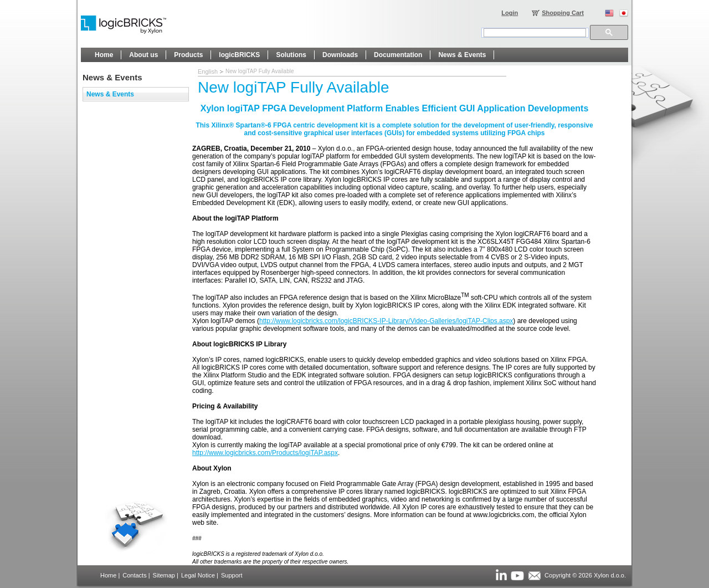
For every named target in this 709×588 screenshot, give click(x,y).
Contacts (134, 575)
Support (232, 575)
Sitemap (164, 575)
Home (108, 575)
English (208, 71)
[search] (535, 33)
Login (510, 13)
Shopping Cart (563, 13)
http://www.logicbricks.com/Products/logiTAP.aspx (265, 453)
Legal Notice (198, 575)
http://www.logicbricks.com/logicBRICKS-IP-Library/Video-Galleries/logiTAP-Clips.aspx (386, 321)
